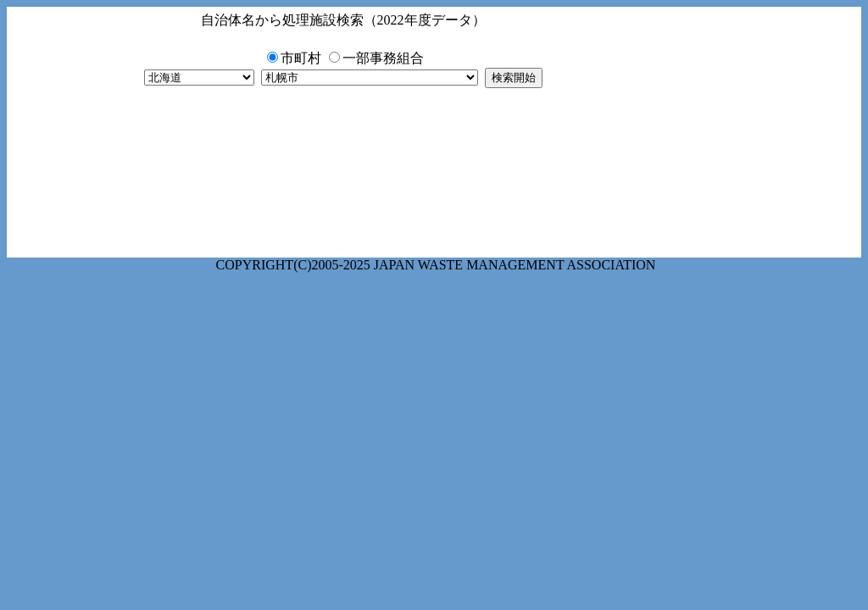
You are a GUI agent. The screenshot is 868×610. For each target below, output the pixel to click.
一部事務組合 (383, 58)
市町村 (301, 58)
